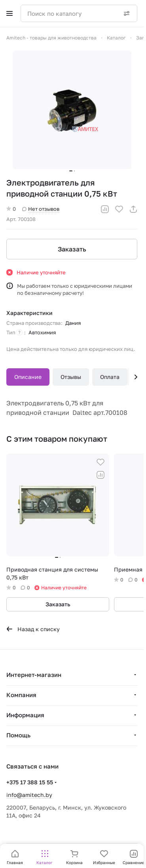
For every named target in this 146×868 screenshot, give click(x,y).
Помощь (18, 735)
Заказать (72, 249)
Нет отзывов (41, 209)
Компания (21, 695)
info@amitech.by (29, 795)
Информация (25, 715)
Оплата (110, 377)
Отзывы (71, 377)
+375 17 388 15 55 (30, 782)
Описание (28, 377)
